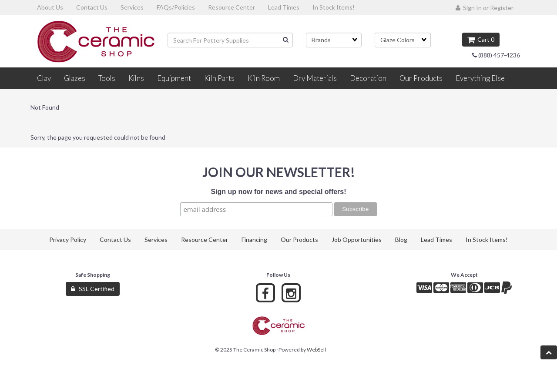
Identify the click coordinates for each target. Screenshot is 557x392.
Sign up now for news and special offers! (278, 192)
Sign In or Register (485, 8)
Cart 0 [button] (481, 39)
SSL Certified (93, 289)
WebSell (316, 350)
